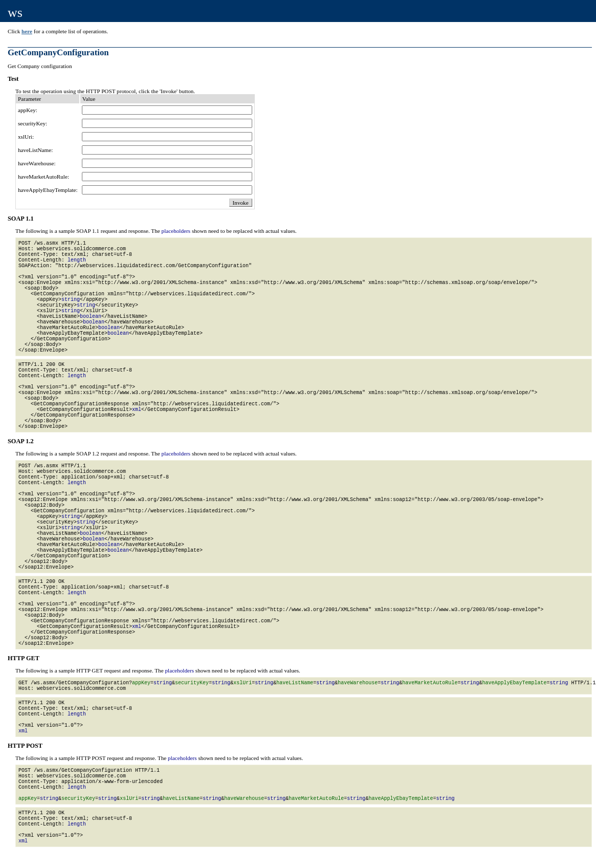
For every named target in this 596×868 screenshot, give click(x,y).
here (27, 31)
